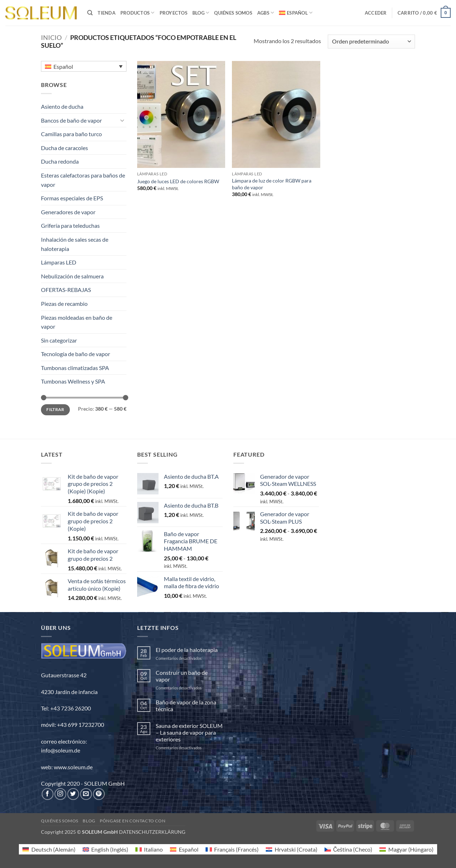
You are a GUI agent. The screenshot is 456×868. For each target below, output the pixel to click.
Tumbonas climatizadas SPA (75, 368)
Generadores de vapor (68, 212)
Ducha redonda (60, 161)
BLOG (201, 13)
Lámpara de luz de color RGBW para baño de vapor (272, 184)
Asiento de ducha (62, 106)
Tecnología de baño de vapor (76, 354)
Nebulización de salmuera (72, 276)
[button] (376, 13)
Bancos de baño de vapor (71, 120)
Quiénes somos (233, 13)
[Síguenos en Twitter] (73, 794)
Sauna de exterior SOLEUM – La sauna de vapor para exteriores (189, 732)
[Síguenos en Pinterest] (99, 794)
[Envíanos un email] (86, 794)
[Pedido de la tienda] (371, 42)
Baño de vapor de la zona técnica (186, 705)
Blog (89, 821)
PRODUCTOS (138, 13)
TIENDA (107, 13)
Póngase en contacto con (133, 821)
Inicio (51, 37)
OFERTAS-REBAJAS (66, 290)
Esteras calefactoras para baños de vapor (83, 180)
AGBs (266, 13)
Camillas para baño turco (71, 134)
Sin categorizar (59, 340)
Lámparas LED (59, 262)
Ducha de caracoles (64, 148)
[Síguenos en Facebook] (48, 794)
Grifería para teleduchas (70, 225)
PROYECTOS (173, 13)
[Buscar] (90, 13)
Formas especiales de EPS (72, 198)
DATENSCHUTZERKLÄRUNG (152, 832)
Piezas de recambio (64, 304)
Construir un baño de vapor (182, 676)
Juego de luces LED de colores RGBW (178, 181)
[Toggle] (122, 120)
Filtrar (55, 409)
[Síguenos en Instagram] (60, 794)
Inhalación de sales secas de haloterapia (75, 244)
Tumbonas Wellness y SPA (73, 381)
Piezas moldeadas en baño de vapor (77, 322)
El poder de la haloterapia (187, 650)
